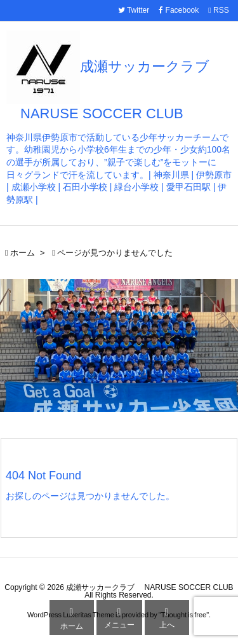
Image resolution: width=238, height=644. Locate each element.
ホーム (23, 253)
